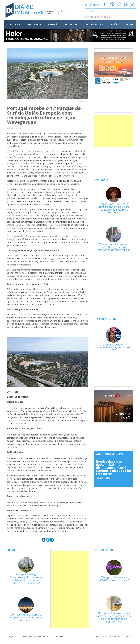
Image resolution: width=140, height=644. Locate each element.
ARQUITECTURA (34, 24)
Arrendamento (109, 454)
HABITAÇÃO (53, 24)
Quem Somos (101, 636)
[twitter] (48, 540)
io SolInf (48, 636)
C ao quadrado (59, 636)
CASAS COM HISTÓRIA (94, 24)
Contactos (127, 636)
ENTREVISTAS (71, 24)
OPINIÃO (114, 24)
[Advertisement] (114, 131)
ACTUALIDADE (14, 24)
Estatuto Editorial (115, 636)
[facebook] (44, 540)
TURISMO (128, 24)
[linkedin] (52, 540)
